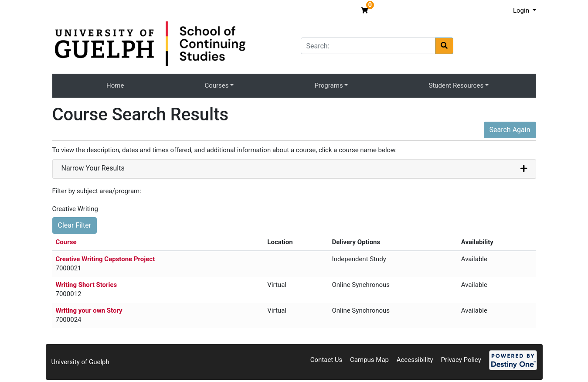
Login (522, 10)
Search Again (510, 130)
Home (115, 85)
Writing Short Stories (87, 285)
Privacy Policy (461, 360)
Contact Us (326, 360)
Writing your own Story (89, 310)
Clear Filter (75, 225)
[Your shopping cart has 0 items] (365, 10)
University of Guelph (80, 362)
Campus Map (369, 360)
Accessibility (415, 360)
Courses (216, 85)
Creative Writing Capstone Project (105, 259)
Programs (328, 85)
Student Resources (456, 85)
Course (66, 242)
